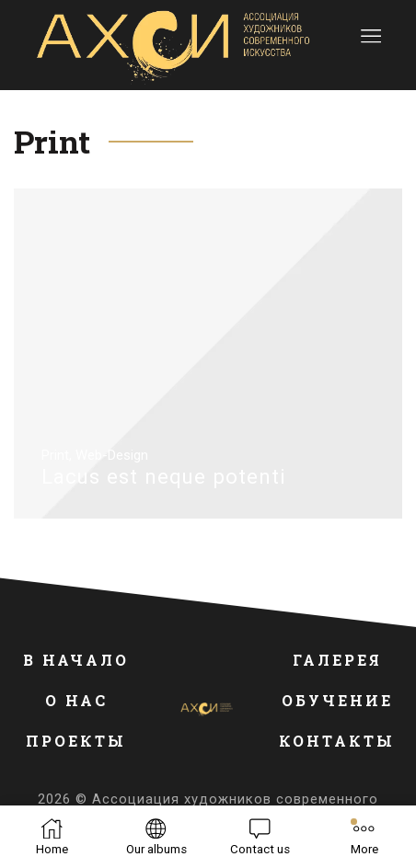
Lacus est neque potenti (164, 476)
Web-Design (112, 455)
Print (55, 455)
